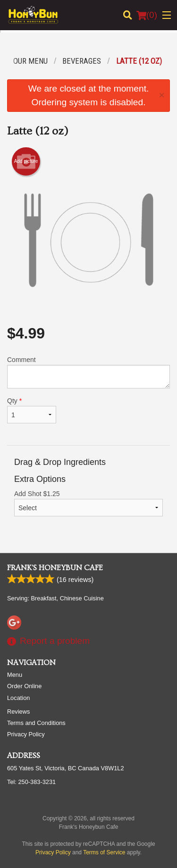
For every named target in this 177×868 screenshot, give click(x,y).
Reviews (18, 712)
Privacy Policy (26, 734)
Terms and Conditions (36, 723)
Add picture (26, 161)
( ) (147, 15)
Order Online (24, 686)
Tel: (31, 782)
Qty (32, 410)
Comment (88, 372)
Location (18, 698)
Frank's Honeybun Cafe (55, 568)
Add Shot (88, 503)
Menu (15, 675)
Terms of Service (104, 852)
